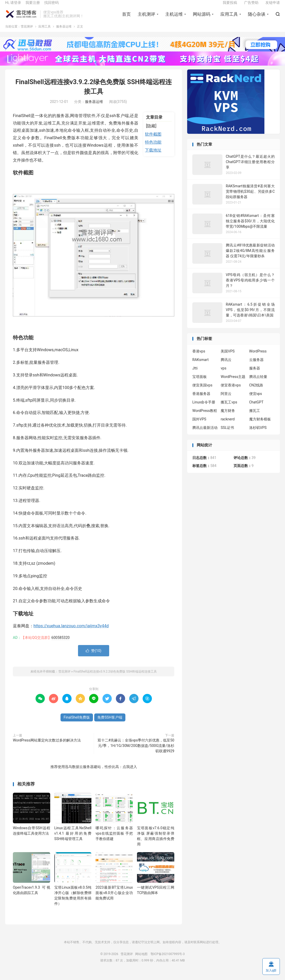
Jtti (195, 375)
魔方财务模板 (260, 426)
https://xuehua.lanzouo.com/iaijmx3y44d (71, 633)
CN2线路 (256, 392)
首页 (126, 18)
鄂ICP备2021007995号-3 (168, 961)
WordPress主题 (233, 383)
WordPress (258, 358)
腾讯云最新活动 (205, 434)
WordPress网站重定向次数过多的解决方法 (47, 747)
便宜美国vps (202, 392)
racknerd (228, 426)
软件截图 (153, 141)
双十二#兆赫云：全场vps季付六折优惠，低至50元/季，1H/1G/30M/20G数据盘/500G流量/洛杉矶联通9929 (136, 752)
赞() (93, 657)
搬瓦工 (255, 417)
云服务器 (256, 366)
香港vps (199, 358)
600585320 (61, 644)
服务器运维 (64, 33)
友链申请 (273, 7)
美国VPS (228, 358)
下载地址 (153, 157)
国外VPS (199, 426)
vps (223, 375)
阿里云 (226, 400)
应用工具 (229, 18)
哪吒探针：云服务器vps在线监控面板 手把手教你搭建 (114, 840)
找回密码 (51, 7)
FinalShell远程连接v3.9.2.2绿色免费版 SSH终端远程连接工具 (115, 678)
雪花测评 (21, 18)
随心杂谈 (257, 18)
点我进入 (130, 773)
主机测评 (146, 18)
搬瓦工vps (229, 409)
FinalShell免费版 (77, 724)
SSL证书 (227, 434)
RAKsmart (200, 366)
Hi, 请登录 (13, 7)
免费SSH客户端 (110, 724)
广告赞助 (251, 7)
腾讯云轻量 (258, 383)
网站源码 (202, 18)
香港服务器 (201, 400)
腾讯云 (226, 366)
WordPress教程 (205, 417)
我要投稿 (230, 7)
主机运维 (174, 18)
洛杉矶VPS (258, 434)
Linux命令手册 (204, 409)
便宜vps (256, 400)
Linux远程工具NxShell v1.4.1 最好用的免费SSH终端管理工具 (73, 840)
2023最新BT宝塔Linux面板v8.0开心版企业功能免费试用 (114, 900)
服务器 (255, 375)
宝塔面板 (200, 383)
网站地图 (141, 961)
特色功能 (153, 149)
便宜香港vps (231, 392)
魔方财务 (228, 417)
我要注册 (33, 7)
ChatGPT (256, 409)
